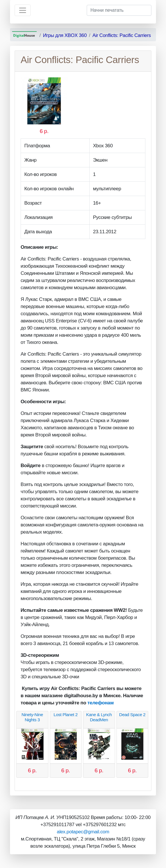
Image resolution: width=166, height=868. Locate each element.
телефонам (100, 703)
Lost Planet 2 (66, 715)
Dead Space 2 (132, 715)
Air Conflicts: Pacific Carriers (122, 35)
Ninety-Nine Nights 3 (32, 717)
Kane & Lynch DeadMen (99, 717)
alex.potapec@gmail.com (83, 832)
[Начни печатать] (119, 10)
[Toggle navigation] (23, 10)
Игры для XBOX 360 (65, 35)
